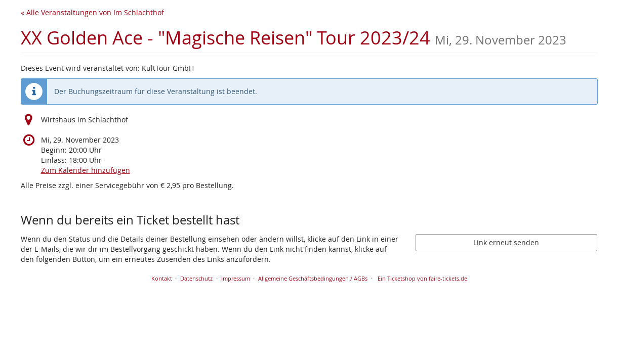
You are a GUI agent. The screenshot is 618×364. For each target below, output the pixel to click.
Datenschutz (196, 278)
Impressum (236, 278)
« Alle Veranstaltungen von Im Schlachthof (92, 12)
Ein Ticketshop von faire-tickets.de (422, 278)
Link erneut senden (506, 242)
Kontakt (162, 278)
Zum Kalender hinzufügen (86, 170)
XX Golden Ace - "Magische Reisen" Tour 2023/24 (294, 38)
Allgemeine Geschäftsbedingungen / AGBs (313, 278)
